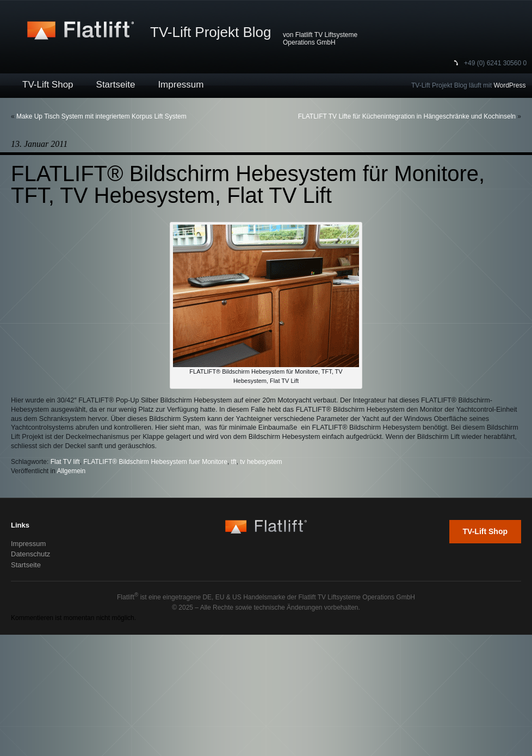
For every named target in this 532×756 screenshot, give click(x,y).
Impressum (181, 85)
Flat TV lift (65, 462)
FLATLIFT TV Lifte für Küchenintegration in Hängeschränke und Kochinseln (407, 116)
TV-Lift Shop (48, 85)
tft (234, 462)
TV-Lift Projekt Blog (211, 32)
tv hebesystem (261, 462)
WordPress (509, 85)
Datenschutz (30, 554)
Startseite (116, 85)
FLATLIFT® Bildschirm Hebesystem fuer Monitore (155, 462)
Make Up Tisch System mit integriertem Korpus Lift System (101, 116)
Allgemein (72, 471)
